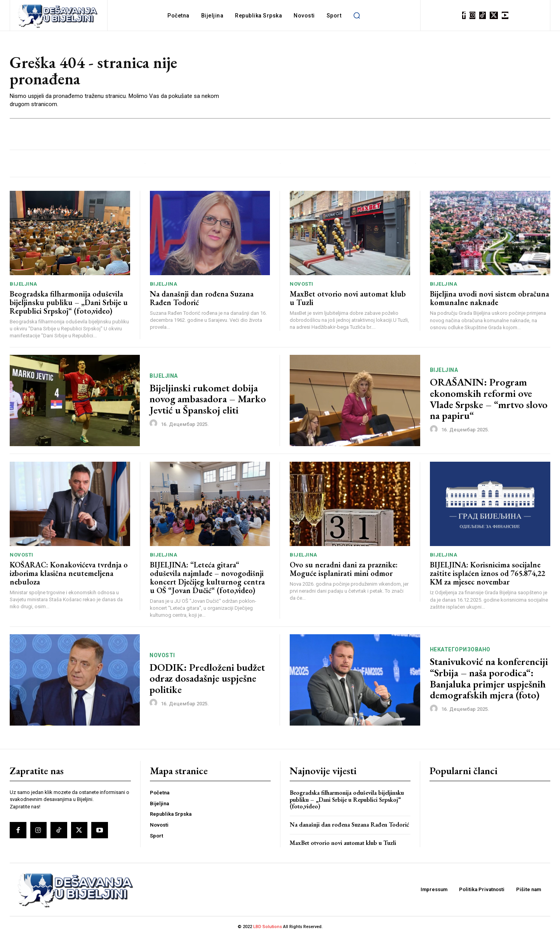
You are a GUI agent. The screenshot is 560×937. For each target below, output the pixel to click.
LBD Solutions (268, 927)
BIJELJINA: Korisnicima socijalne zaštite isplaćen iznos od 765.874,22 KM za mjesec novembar (488, 573)
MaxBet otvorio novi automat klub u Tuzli (348, 298)
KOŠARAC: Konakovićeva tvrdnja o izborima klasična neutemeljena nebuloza (69, 573)
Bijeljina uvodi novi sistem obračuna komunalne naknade (490, 298)
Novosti (302, 284)
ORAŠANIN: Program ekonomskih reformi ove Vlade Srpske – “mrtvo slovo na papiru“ (489, 399)
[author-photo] (155, 424)
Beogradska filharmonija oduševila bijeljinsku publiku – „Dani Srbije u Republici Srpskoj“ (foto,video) (69, 302)
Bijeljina (23, 284)
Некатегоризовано (460, 649)
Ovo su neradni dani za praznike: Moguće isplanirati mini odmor (344, 569)
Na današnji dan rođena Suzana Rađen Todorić (202, 298)
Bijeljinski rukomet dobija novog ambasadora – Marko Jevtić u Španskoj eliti (208, 399)
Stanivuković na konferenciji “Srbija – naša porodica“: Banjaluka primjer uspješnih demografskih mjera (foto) (489, 678)
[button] (357, 16)
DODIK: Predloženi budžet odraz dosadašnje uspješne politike (207, 678)
